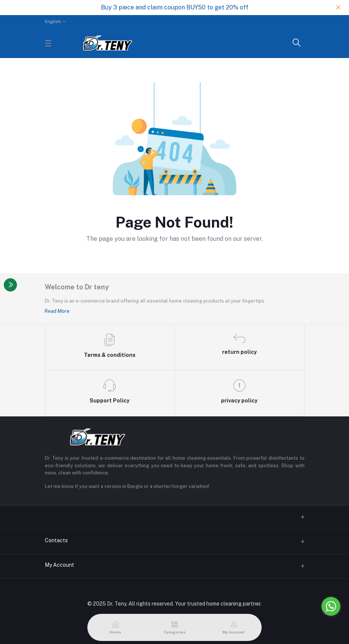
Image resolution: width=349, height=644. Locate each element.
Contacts (56, 540)
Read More (57, 311)
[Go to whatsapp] (331, 606)
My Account (59, 565)
